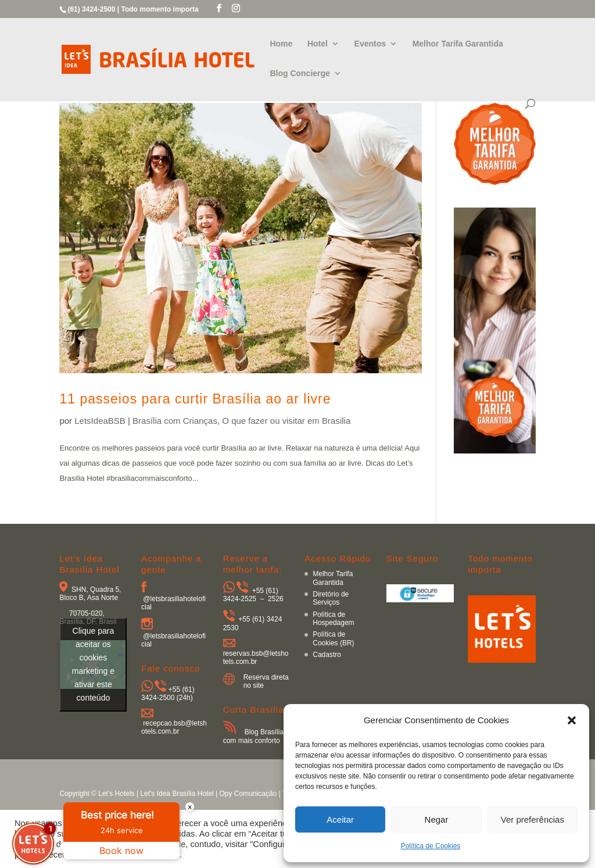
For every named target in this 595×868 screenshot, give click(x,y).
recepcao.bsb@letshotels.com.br (174, 727)
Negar (437, 819)
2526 (276, 599)
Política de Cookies (431, 846)
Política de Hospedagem (333, 619)
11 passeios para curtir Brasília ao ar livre (195, 399)
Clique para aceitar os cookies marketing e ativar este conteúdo (93, 664)
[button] (572, 720)
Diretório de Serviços (331, 598)
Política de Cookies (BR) (333, 638)
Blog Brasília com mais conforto (253, 736)
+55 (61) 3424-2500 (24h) (168, 694)
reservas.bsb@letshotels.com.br (256, 658)
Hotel (318, 44)
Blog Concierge (300, 74)
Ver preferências (533, 819)
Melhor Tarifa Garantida (458, 44)
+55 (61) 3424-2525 (251, 595)
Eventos (370, 44)
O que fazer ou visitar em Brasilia (286, 421)
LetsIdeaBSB (100, 421)
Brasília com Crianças (175, 421)
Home (281, 44)
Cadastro (327, 655)
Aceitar (340, 819)
